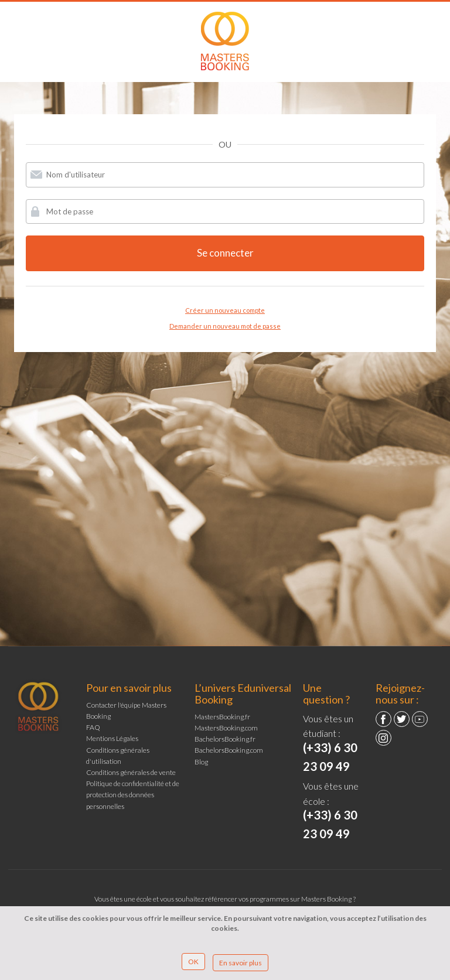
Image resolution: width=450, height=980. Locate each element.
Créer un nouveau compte (225, 310)
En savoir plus (241, 963)
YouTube (420, 719)
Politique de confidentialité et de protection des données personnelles (133, 795)
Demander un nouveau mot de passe (225, 326)
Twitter (402, 719)
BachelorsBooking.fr (225, 739)
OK (193, 962)
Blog (201, 762)
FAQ (93, 727)
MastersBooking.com (226, 728)
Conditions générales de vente (131, 772)
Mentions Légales (112, 738)
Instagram (383, 738)
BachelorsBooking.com (229, 750)
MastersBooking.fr (222, 717)
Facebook (383, 719)
